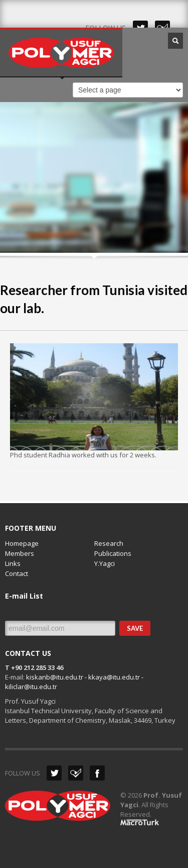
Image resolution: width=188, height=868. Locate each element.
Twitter (54, 773)
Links (13, 563)
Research (109, 543)
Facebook (97, 773)
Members (20, 553)
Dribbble (76, 773)
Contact (17, 573)
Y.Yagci (105, 563)
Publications (113, 553)
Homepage (22, 543)
